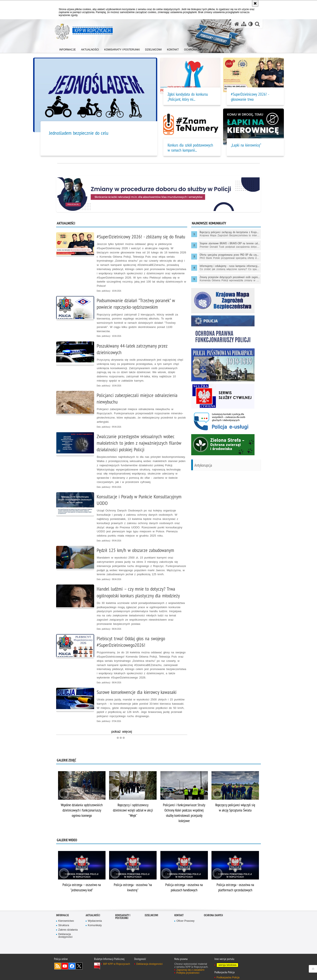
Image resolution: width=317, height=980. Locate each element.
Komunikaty (95, 925)
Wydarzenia (95, 921)
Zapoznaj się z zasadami (190, 970)
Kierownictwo (66, 921)
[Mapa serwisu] (244, 24)
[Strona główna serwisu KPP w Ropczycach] (237, 24)
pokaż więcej (122, 732)
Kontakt (179, 915)
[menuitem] (68, 49)
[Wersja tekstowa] (251, 24)
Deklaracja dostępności (65, 936)
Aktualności (93, 915)
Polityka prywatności (188, 973)
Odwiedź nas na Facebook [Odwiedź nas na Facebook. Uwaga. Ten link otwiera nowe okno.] (72, 966)
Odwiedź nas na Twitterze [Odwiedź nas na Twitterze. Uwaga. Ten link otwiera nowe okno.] (79, 966)
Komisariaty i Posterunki (123, 917)
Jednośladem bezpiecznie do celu (79, 133)
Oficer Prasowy (186, 921)
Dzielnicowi (151, 915)
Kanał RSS (58, 966)
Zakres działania (68, 930)
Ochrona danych (213, 915)
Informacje (63, 915)
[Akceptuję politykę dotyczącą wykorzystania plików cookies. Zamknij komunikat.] (255, 3)
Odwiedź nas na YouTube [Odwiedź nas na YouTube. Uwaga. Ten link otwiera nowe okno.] (65, 966)
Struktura (64, 925)
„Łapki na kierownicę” (246, 145)
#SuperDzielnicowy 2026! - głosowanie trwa (250, 97)
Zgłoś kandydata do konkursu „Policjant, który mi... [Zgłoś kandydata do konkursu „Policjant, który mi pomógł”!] (188, 97)
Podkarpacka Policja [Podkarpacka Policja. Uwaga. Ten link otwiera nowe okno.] (228, 977)
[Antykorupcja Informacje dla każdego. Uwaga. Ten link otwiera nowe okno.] (226, 468)
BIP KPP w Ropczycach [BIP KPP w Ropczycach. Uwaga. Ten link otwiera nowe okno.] (117, 964)
